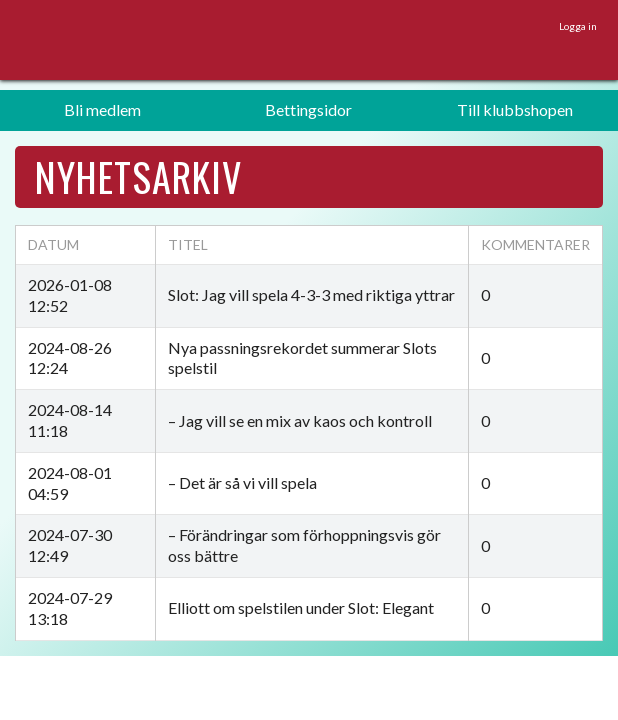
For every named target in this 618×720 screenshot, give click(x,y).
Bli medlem (102, 109)
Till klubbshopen (515, 109)
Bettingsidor (308, 109)
